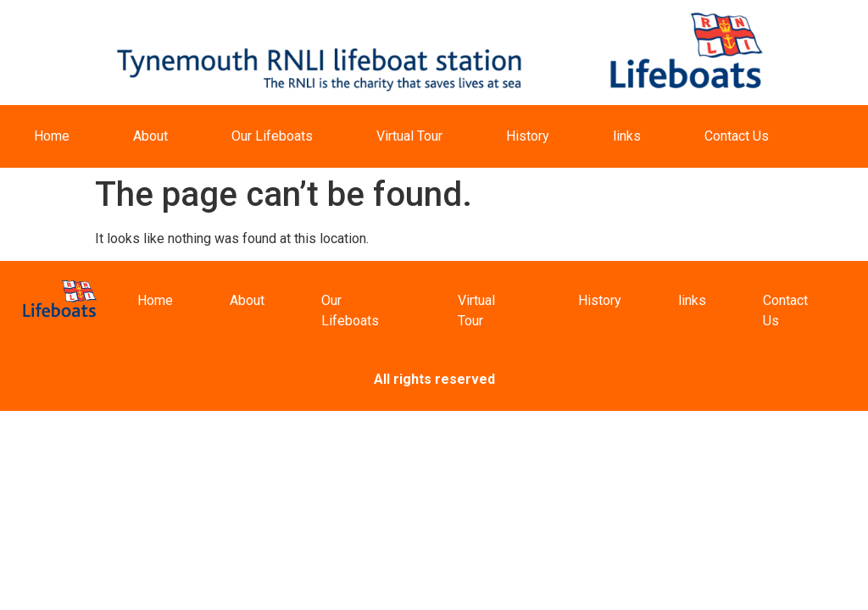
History (528, 136)
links (627, 136)
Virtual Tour (409, 136)
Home (52, 136)
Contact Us (737, 136)
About (150, 136)
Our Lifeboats (272, 136)
